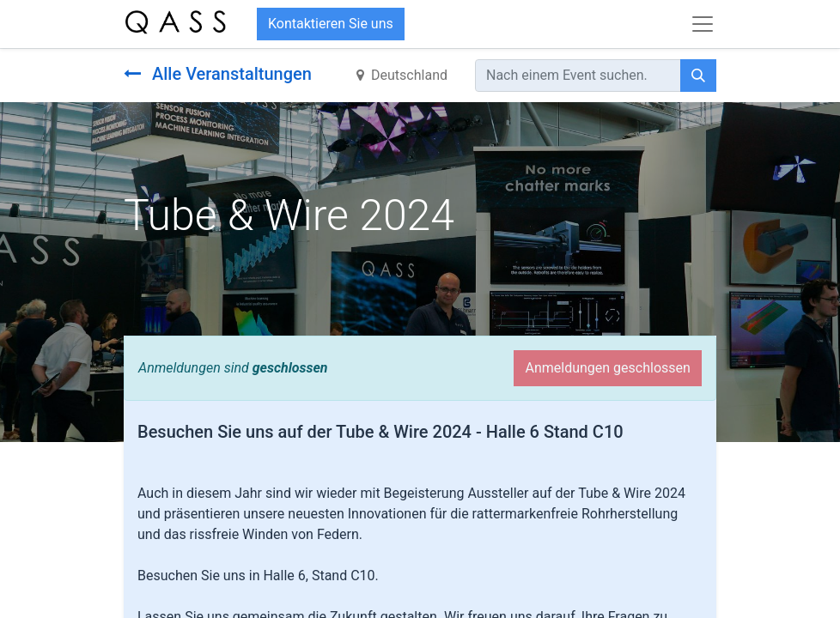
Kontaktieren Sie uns (331, 24)
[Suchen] (698, 76)
